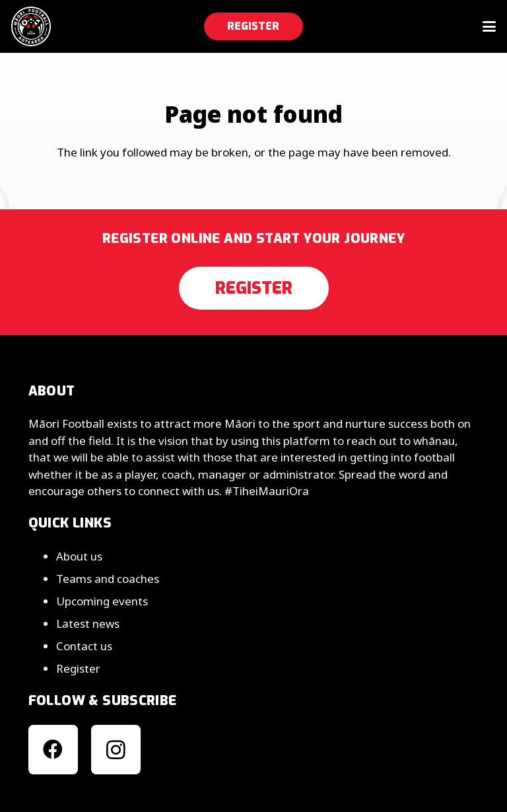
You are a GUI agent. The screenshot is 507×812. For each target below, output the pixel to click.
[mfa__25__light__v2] (31, 26)
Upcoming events (102, 601)
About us (79, 556)
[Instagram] (116, 750)
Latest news (88, 624)
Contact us (84, 646)
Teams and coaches (108, 579)
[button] (489, 26)
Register (78, 668)
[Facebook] (53, 750)
